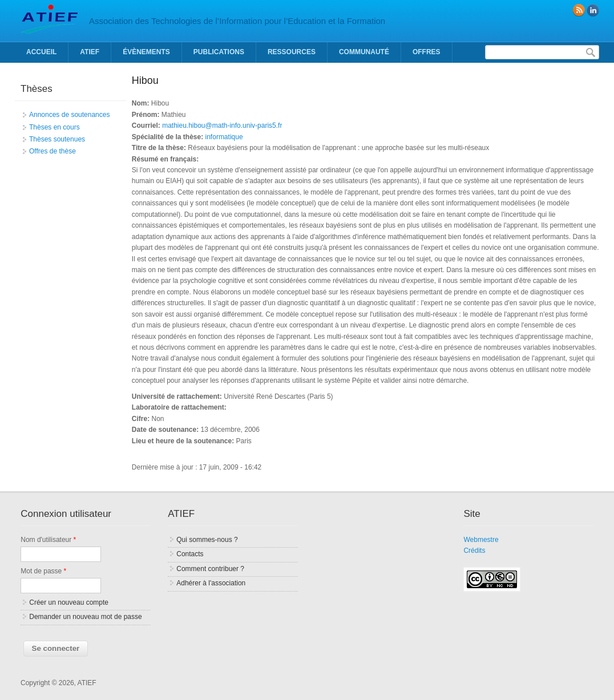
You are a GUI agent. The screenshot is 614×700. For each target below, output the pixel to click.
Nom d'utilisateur (48, 540)
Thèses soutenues (57, 139)
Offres (427, 52)
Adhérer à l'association (211, 583)
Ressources (292, 52)
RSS (579, 10)
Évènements (146, 52)
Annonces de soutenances (69, 115)
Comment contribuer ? (210, 569)
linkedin (593, 10)
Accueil (41, 52)
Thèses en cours (54, 127)
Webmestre (481, 540)
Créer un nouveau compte (69, 602)
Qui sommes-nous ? (207, 540)
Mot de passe (43, 571)
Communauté (364, 52)
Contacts (190, 554)
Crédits (474, 551)
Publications (219, 52)
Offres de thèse (52, 151)
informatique (224, 137)
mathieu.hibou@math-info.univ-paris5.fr (222, 126)
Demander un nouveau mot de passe (85, 617)
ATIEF (90, 52)
